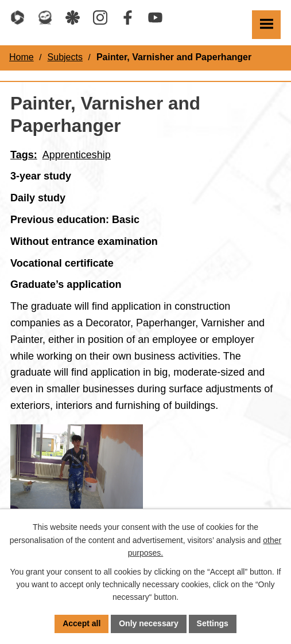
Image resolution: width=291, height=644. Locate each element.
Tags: (24, 155)
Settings (213, 623)
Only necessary (149, 623)
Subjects (65, 57)
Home (22, 57)
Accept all (82, 623)
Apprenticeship (77, 155)
